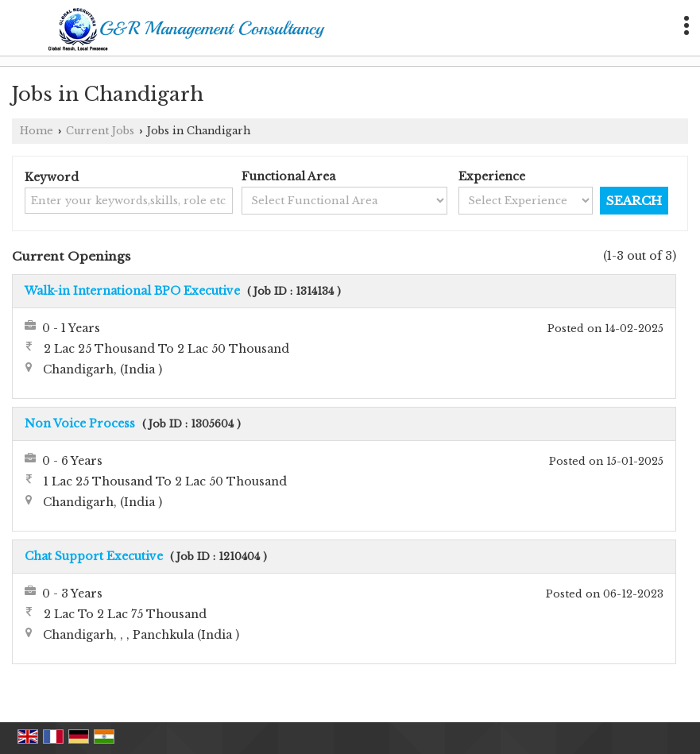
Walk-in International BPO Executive (132, 291)
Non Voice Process (80, 423)
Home (37, 131)
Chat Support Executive (94, 556)
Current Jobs (100, 131)
